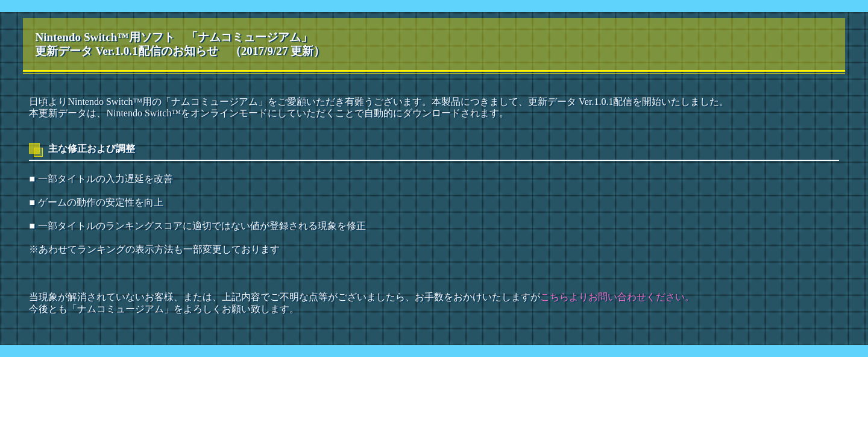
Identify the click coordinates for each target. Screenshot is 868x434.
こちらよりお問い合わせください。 (617, 297)
